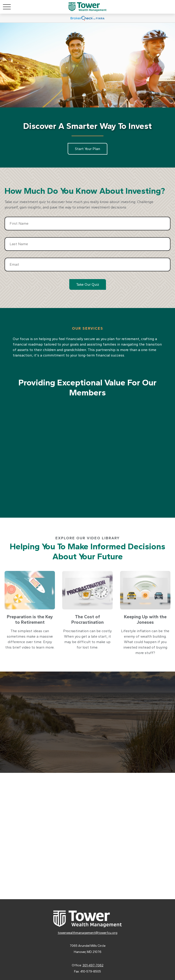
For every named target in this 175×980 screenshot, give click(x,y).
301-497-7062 (93, 965)
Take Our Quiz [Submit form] (88, 284)
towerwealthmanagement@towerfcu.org (87, 933)
